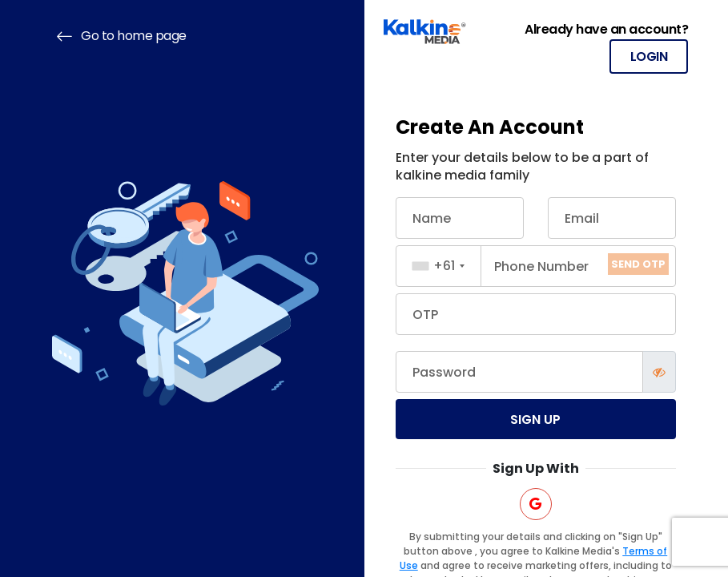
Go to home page (119, 36)
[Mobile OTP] (536, 314)
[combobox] (439, 266)
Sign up (535, 420)
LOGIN (649, 56)
